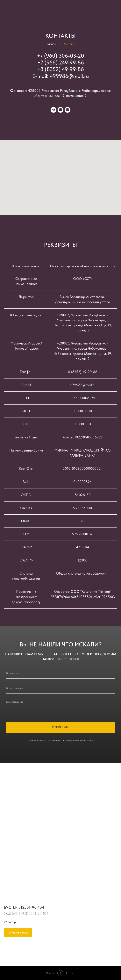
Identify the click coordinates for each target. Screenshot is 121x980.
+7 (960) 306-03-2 (59, 56)
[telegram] (53, 110)
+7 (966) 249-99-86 (61, 62)
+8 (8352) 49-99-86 (60, 69)
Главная (51, 44)
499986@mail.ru (69, 76)
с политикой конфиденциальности (77, 740)
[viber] (68, 110)
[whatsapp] (60, 110)
